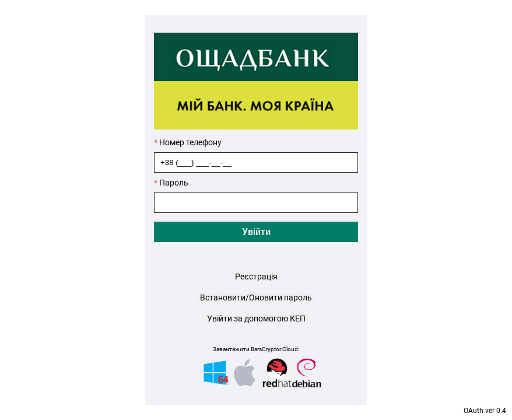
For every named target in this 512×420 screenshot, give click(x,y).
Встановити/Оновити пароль (256, 297)
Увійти (256, 232)
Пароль (171, 183)
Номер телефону (188, 142)
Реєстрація (256, 276)
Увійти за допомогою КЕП (256, 318)
